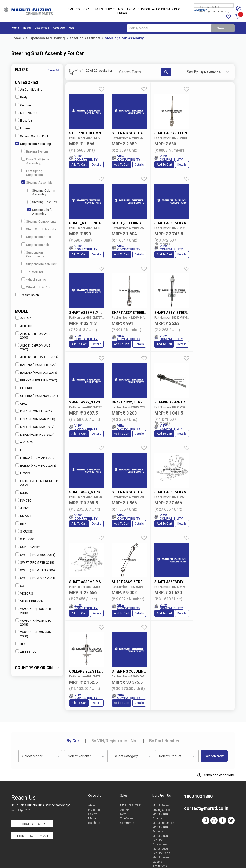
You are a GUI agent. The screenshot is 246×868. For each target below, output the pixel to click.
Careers (93, 780)
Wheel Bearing (34, 279)
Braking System (35, 151)
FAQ (71, 28)
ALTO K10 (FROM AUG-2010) (34, 335)
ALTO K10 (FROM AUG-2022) (34, 347)
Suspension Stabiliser (39, 264)
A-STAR (23, 318)
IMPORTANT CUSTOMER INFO (161, 10)
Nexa (123, 780)
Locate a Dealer (33, 790)
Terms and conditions (216, 741)
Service (111, 10)
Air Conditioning (29, 89)
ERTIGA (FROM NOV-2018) (36, 465)
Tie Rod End (32, 272)
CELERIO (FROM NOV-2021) (37, 395)
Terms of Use (112, 859)
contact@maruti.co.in (214, 12)
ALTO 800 (24, 326)
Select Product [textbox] (170, 722)
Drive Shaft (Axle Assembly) (35, 161)
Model (26, 28)
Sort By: (193, 72)
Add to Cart (79, 164)
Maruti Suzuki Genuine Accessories (161, 806)
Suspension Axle (35, 245)
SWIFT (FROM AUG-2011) (35, 555)
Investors (94, 776)
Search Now (214, 722)
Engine (22, 128)
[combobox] (215, 72)
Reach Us (94, 789)
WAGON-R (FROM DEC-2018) (34, 622)
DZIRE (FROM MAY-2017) (35, 426)
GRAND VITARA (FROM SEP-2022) (37, 483)
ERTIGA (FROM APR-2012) (36, 457)
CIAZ (21, 403)
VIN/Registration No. (114, 707)
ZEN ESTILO (26, 651)
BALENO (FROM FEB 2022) (36, 364)
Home (70, 10)
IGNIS (22, 493)
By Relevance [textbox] (210, 72)
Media (92, 785)
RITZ (21, 524)
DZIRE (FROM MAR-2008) (35, 419)
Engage (123, 13)
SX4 (21, 586)
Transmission (27, 295)
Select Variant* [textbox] (80, 722)
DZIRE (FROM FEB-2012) (34, 411)
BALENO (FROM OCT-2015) (36, 372)
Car (73, 707)
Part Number (164, 707)
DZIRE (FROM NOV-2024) (35, 434)
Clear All (53, 70)
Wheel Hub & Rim (36, 287)
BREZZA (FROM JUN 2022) (36, 380)
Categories (42, 28)
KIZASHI (24, 516)
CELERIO (24, 388)
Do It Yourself (27, 113)
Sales (99, 10)
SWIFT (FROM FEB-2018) (35, 562)
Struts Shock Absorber (40, 229)
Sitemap (228, 859)
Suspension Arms (36, 237)
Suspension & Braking (33, 144)
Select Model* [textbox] (33, 722)
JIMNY (22, 508)
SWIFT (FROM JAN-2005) (35, 570)
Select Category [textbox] (126, 722)
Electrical (24, 120)
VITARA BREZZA (29, 601)
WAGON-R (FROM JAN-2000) (34, 634)
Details (97, 164)
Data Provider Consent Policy (157, 859)
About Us (59, 28)
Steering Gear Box (42, 202)
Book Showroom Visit (33, 802)
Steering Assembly (85, 38)
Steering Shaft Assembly (124, 38)
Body (21, 97)
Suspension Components (33, 254)
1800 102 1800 (209, 7)
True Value (127, 785)
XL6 (20, 644)
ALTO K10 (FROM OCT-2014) (37, 357)
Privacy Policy (202, 859)
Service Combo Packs (33, 136)
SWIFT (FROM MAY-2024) (35, 578)
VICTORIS (24, 593)
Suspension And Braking (46, 38)
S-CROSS (24, 531)
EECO (22, 450)
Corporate (84, 10)
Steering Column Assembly (41, 192)
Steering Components (39, 221)
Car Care (24, 105)
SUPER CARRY (28, 547)
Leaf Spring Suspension (32, 173)
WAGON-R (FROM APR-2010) (34, 611)
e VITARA (24, 442)
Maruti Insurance (163, 789)
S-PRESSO (25, 539)
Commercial (128, 789)
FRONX (23, 473)
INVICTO (23, 500)
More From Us (129, 10)
